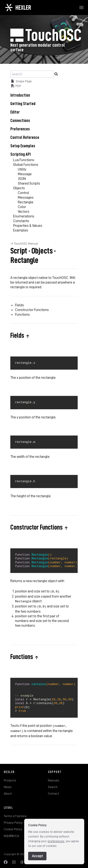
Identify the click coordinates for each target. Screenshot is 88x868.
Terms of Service (15, 814)
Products (10, 778)
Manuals (54, 778)
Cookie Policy (13, 827)
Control (23, 193)
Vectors (24, 212)
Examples (21, 230)
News (8, 785)
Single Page (21, 81)
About (8, 791)
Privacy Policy (13, 820)
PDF (16, 86)
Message (25, 174)
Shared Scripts (29, 183)
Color (22, 207)
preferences (56, 841)
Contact (53, 791)
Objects (19, 188)
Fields (19, 305)
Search (53, 785)
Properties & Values (28, 226)
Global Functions (26, 165)
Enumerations (24, 216)
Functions (22, 315)
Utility (22, 169)
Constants (21, 221)
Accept (37, 856)
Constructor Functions (32, 310)
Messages (26, 197)
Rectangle (26, 202)
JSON (22, 179)
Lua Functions (24, 160)
